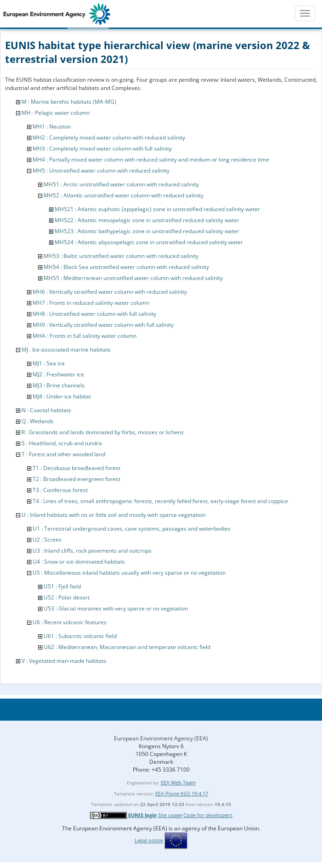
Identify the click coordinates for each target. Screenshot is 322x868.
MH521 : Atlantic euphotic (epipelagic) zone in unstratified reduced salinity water (157, 209)
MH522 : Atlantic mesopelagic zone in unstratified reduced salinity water (147, 220)
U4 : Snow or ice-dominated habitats (79, 562)
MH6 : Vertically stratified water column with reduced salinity (110, 292)
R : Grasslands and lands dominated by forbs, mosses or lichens (103, 432)
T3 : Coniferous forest (60, 490)
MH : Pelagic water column (56, 113)
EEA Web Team (178, 782)
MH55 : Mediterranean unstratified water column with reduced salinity (133, 278)
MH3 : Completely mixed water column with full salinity (102, 148)
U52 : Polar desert (67, 597)
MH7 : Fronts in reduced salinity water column (91, 303)
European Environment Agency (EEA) (161, 738)
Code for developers (208, 815)
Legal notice (149, 840)
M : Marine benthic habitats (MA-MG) (69, 102)
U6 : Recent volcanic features (70, 622)
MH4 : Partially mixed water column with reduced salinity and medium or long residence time (151, 160)
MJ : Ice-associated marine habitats (66, 350)
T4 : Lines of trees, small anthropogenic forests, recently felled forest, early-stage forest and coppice (160, 501)
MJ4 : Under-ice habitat (62, 396)
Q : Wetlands (38, 421)
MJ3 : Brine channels (59, 385)
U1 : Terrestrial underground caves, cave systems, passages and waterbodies (132, 529)
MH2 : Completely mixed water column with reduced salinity (109, 137)
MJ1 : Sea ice (49, 363)
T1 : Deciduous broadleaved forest (76, 468)
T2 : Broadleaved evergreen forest (76, 479)
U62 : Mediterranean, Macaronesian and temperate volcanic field (127, 647)
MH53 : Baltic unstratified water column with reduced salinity (121, 256)
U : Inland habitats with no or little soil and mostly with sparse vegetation (113, 515)
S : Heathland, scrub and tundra (62, 443)
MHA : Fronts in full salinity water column (85, 336)
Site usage (170, 815)
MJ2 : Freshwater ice (58, 374)
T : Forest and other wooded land (63, 454)
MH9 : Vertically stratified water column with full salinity (103, 325)
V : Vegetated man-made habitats (64, 661)
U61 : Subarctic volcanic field (80, 636)
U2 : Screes (47, 540)
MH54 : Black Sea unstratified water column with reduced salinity (126, 267)
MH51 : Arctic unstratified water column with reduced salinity (121, 184)
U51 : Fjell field (62, 586)
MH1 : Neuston (52, 126)
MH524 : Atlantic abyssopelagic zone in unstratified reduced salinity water (149, 242)
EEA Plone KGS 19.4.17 (182, 793)
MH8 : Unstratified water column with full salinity (94, 314)
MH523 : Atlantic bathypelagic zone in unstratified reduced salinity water (147, 231)
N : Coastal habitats (46, 410)
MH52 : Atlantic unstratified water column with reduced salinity (124, 195)
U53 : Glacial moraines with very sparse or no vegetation (116, 608)
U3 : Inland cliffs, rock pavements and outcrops (92, 551)
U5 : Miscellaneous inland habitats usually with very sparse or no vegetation (129, 573)
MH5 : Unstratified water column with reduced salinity (101, 171)
